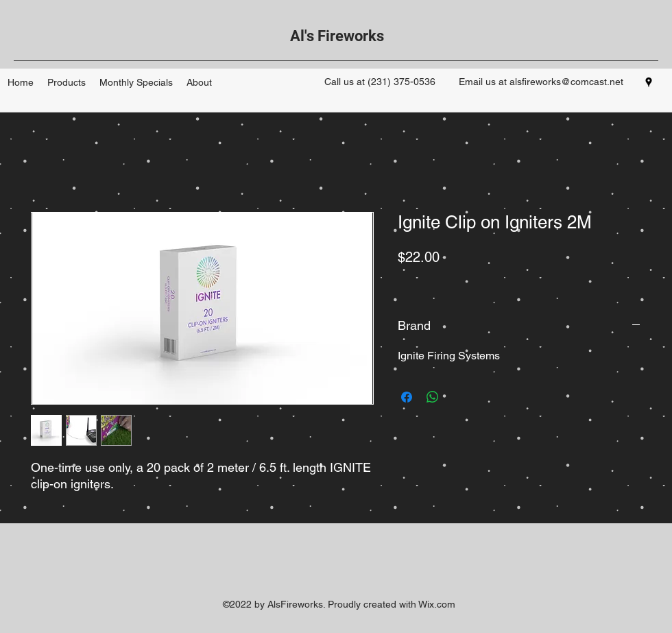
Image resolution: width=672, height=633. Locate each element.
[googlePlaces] (649, 82)
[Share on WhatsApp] (433, 397)
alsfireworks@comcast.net (566, 82)
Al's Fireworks (337, 36)
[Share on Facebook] (407, 397)
